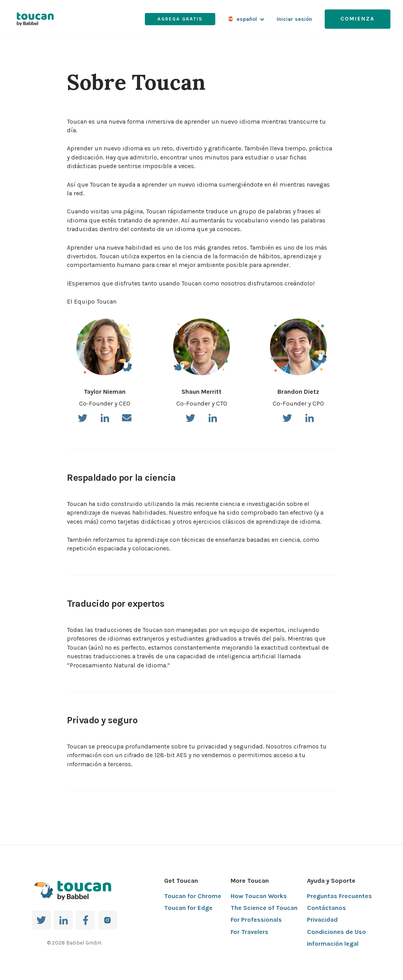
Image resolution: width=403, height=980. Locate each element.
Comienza (358, 19)
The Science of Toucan (264, 908)
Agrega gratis (180, 19)
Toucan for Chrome (193, 896)
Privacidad (322, 920)
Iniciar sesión (294, 19)
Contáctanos (326, 908)
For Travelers (250, 932)
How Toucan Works (259, 896)
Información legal (333, 944)
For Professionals (256, 920)
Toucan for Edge (188, 908)
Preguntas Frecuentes (339, 896)
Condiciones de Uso (336, 932)
